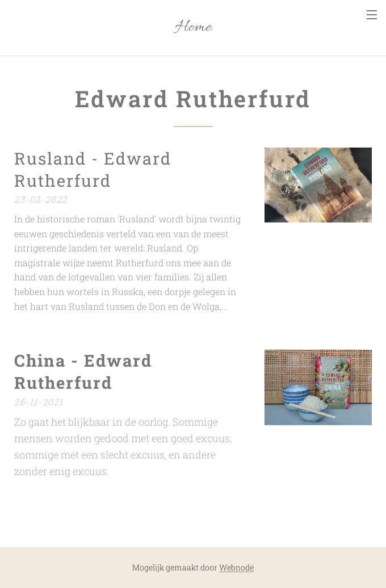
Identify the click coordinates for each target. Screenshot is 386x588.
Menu (372, 15)
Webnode (236, 567)
